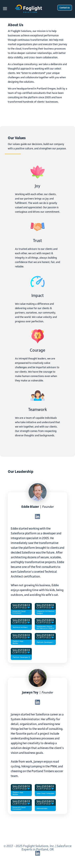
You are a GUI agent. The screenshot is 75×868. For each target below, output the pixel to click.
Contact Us (65, 8)
